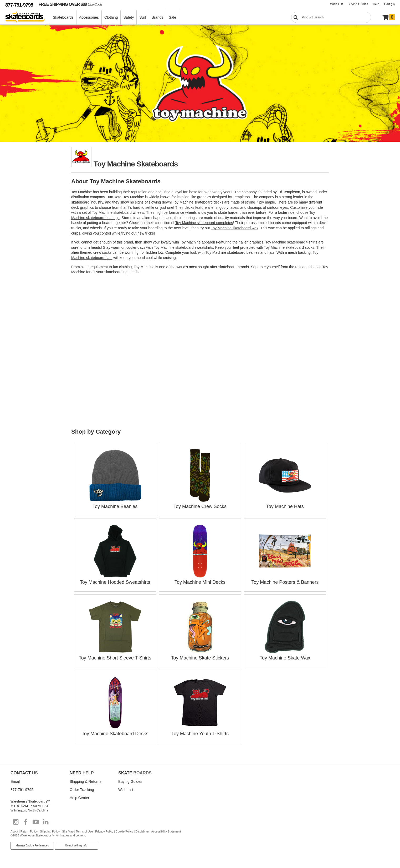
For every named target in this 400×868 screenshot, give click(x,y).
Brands (157, 17)
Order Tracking (82, 790)
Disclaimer (142, 831)
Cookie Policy (124, 831)
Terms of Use (84, 831)
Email (15, 781)
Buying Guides (358, 4)
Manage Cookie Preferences (32, 846)
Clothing (111, 17)
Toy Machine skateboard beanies (232, 252)
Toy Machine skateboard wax (235, 228)
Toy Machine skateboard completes (204, 223)
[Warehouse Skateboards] (28, 17)
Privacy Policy (104, 831)
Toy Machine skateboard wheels (118, 212)
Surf (143, 17)
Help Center (80, 798)
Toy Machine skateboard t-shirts (291, 242)
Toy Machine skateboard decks (198, 202)
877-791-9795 (19, 5)
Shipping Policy (50, 831)
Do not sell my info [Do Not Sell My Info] (76, 846)
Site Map (68, 831)
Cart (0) (389, 4)
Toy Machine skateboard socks (289, 247)
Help (376, 4)
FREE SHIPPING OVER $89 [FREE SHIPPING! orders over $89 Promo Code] (70, 4)
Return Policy (29, 831)
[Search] (331, 17)
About (14, 831)
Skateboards (63, 17)
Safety (129, 17)
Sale (172, 17)
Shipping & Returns (86, 781)
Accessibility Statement (166, 831)
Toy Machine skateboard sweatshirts (183, 247)
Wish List (337, 4)
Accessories (89, 17)
